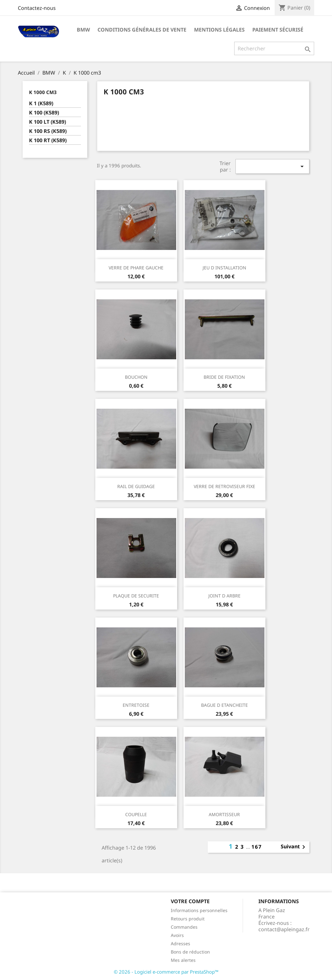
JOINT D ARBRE (224, 596)
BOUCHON (136, 377)
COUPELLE (136, 814)
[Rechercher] (274, 48)
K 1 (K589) (41, 103)
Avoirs (177, 935)
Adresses (180, 943)
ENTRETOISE (136, 705)
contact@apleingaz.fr (284, 929)
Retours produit (188, 919)
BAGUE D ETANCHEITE (224, 705)
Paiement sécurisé (278, 30)
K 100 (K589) (44, 113)
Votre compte (190, 901)
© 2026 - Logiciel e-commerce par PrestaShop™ (166, 972)
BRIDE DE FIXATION (224, 377)
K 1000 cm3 (43, 92)
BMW (83, 30)
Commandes (184, 927)
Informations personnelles (199, 910)
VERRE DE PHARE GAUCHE (136, 268)
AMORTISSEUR (224, 814)
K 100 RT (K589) (48, 140)
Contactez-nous (37, 8)
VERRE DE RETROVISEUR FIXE (224, 486)
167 (257, 847)
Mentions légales (219, 30)
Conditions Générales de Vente (142, 30)
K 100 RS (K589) (48, 131)
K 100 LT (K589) (47, 122)
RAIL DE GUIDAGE (136, 486)
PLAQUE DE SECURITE (136, 596)
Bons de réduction (190, 952)
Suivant (294, 847)
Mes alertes (183, 960)
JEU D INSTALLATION (224, 268)
